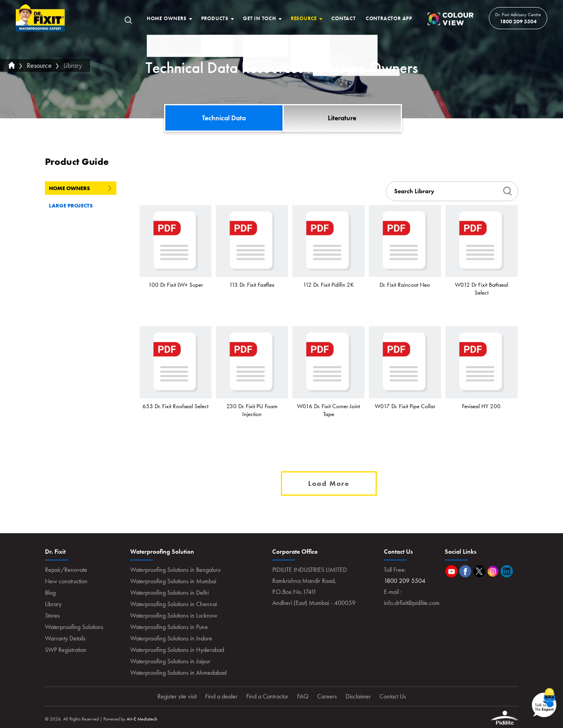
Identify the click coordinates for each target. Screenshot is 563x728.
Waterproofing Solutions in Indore (171, 638)
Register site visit (177, 696)
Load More (329, 483)
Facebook (465, 571)
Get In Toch (260, 18)
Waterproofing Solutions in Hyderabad (177, 650)
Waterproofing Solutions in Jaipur (170, 661)
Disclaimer (358, 696)
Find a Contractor (267, 696)
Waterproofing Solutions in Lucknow (174, 615)
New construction (66, 581)
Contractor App (389, 18)
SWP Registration (66, 650)
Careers (327, 696)
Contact (344, 18)
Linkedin (507, 571)
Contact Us (393, 696)
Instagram (493, 571)
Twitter (479, 571)
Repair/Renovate (66, 570)
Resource (304, 18)
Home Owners (167, 18)
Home (40, 18)
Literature (342, 118)
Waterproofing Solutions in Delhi (169, 593)
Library (73, 65)
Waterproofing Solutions (74, 627)
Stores (52, 615)
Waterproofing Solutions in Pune (169, 627)
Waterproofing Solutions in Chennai (174, 604)
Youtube (452, 571)
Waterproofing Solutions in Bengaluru (175, 570)
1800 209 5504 (518, 21)
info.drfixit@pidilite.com (412, 603)
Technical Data (224, 118)
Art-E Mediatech (142, 719)
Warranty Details (65, 638)
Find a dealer (221, 696)
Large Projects (80, 205)
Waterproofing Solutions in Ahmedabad (178, 673)
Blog (50, 593)
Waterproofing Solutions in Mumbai (173, 581)
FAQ (303, 696)
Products (215, 18)
